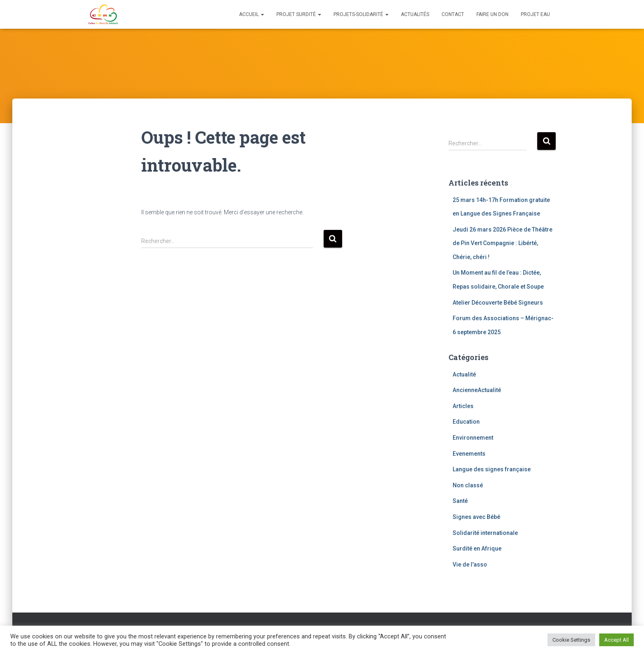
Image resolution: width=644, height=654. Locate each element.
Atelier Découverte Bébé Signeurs (498, 303)
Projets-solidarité (361, 14)
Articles (463, 406)
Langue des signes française (492, 469)
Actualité (464, 374)
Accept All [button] (616, 640)
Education (466, 422)
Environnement (473, 438)
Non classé (468, 485)
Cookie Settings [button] (571, 640)
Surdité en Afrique (477, 548)
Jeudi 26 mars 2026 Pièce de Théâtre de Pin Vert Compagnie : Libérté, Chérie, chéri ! (503, 243)
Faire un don (492, 14)
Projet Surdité (299, 14)
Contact (453, 14)
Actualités (415, 14)
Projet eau (535, 14)
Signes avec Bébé (476, 517)
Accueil (252, 14)
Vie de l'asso (470, 565)
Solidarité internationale (485, 533)
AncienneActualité (477, 390)
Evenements (469, 454)
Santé (460, 501)
